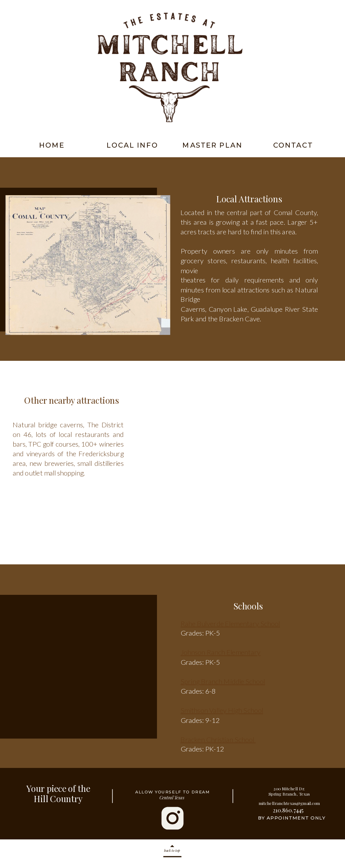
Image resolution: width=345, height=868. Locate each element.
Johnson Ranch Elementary (221, 652)
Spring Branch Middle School (223, 681)
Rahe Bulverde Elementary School (230, 623)
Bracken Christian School (218, 739)
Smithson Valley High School (222, 710)
